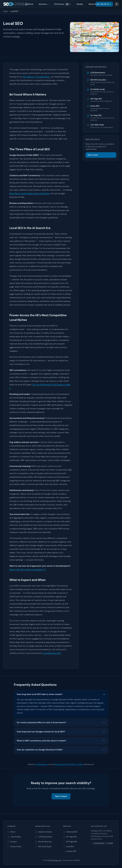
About (11, 832)
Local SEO (69, 847)
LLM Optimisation (44, 837)
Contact (12, 842)
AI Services (63, 4)
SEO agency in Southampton (36, 77)
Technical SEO (70, 832)
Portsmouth (60, 764)
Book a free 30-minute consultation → (28, 569)
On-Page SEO (70, 837)
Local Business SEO (52, 653)
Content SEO (70, 851)
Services (44, 4)
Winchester (71, 764)
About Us (94, 4)
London (80, 764)
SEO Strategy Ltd (55, 860)
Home (29, 4)
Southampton (42, 764)
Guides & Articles (44, 832)
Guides (80, 4)
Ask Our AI (104, 4)
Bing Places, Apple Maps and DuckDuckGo (29, 193)
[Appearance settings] (117, 4)
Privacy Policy (14, 847)
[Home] (16, 4)
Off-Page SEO (70, 842)
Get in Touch (93, 155)
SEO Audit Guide (43, 847)
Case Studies (14, 837)
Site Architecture (43, 842)
